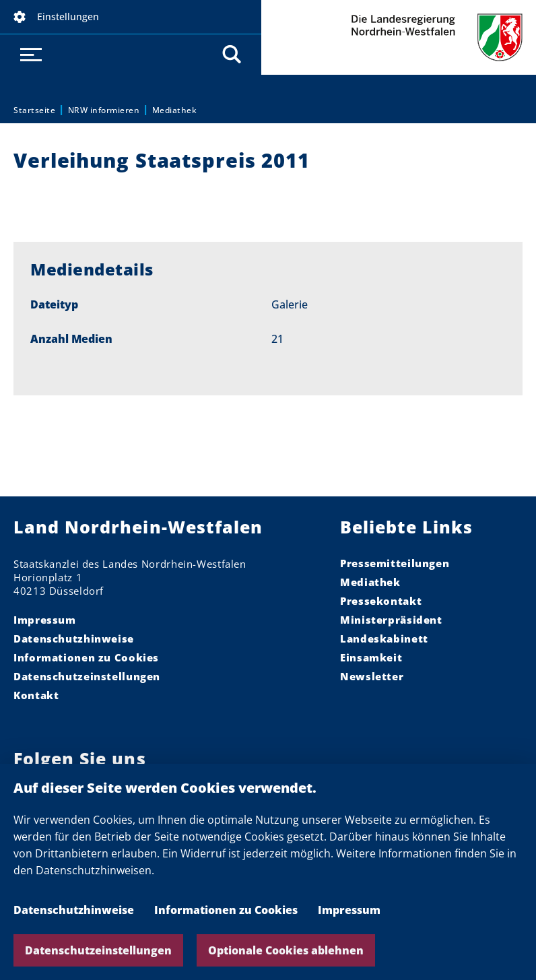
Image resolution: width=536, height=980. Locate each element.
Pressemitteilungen (395, 563)
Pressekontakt (381, 601)
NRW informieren (104, 110)
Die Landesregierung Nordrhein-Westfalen (399, 37)
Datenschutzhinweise (74, 910)
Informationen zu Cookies (226, 910)
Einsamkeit (371, 657)
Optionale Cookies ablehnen (286, 950)
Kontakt (36, 695)
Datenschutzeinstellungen (98, 950)
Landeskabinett (384, 639)
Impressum (349, 910)
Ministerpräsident (391, 620)
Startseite (34, 110)
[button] (131, 17)
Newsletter (372, 676)
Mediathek (175, 110)
